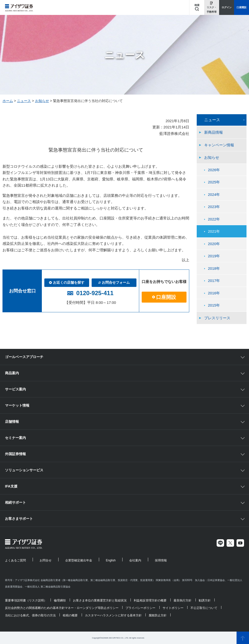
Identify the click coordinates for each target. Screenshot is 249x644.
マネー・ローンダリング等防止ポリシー (92, 608)
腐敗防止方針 (158, 615)
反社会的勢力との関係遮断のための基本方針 (35, 608)
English (111, 560)
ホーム (8, 101)
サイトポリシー (173, 608)
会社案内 (135, 560)
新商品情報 (214, 132)
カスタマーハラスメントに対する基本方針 (113, 615)
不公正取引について (204, 608)
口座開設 (164, 297)
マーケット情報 (17, 405)
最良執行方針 (183, 600)
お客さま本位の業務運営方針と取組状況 (100, 600)
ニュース (24, 101)
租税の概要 (70, 615)
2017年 (214, 281)
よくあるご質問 (15, 560)
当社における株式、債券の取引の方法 (30, 615)
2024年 (214, 194)
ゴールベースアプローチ (24, 357)
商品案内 (12, 373)
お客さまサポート (19, 519)
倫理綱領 (60, 600)
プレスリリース (217, 318)
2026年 (214, 170)
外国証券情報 (15, 454)
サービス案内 (15, 389)
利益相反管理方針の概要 (150, 600)
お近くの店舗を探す (67, 282)
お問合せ (46, 560)
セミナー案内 (15, 438)
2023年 (214, 207)
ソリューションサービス (24, 470)
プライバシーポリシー (140, 608)
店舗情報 (12, 422)
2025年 (214, 182)
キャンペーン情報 (219, 145)
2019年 (214, 256)
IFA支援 (11, 486)
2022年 (214, 219)
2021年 (214, 231)
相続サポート (15, 502)
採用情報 (161, 560)
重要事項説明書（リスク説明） (26, 600)
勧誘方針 (205, 600)
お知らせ (42, 101)
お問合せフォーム (114, 282)
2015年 (214, 305)
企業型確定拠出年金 (79, 560)
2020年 (214, 244)
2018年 (214, 268)
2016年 (214, 293)
